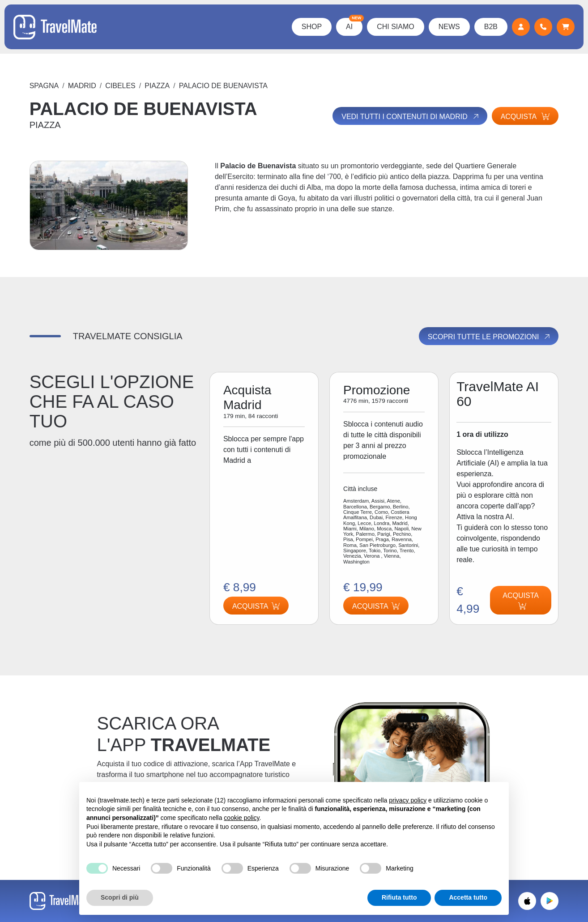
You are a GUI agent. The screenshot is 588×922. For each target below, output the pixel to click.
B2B (491, 27)
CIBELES (120, 86)
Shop (312, 27)
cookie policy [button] (241, 818)
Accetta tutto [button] (468, 897)
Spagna (44, 86)
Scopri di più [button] (120, 897)
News (449, 27)
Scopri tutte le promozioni (490, 337)
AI (354, 24)
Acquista (525, 117)
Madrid (82, 86)
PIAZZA (157, 86)
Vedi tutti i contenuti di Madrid (411, 116)
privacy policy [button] (408, 800)
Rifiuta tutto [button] (399, 897)
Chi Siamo (396, 27)
